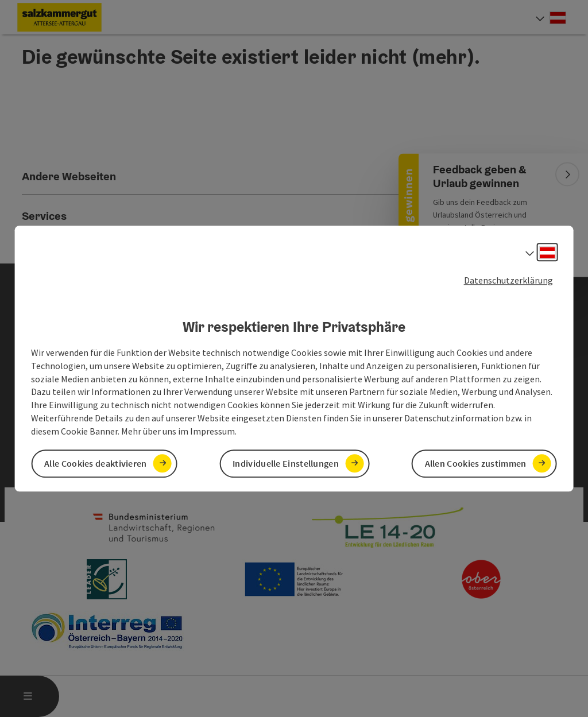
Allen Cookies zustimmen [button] (476, 463)
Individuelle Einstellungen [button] (286, 463)
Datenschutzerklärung (508, 280)
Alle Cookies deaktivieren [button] (96, 463)
